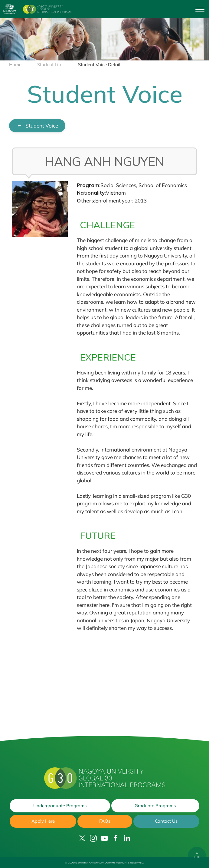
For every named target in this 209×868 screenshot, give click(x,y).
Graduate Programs (155, 806)
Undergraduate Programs (60, 806)
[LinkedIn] (127, 838)
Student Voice (37, 126)
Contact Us (166, 821)
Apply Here (43, 821)
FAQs (105, 821)
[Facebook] (116, 838)
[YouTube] (104, 838)
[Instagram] (93, 838)
